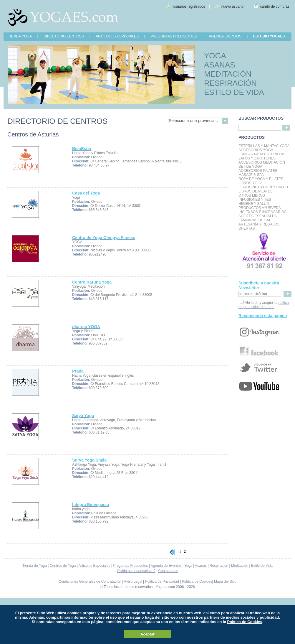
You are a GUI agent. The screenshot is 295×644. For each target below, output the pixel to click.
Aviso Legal (133, 582)
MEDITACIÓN (228, 74)
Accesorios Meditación (262, 162)
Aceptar (147, 634)
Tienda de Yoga (35, 566)
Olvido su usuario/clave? (136, 571)
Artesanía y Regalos (259, 224)
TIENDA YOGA (20, 36)
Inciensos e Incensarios (262, 212)
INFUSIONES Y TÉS (255, 200)
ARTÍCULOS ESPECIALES (117, 36)
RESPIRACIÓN (230, 83)
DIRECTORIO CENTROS (64, 36)
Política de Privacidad (162, 582)
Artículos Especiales (95, 566)
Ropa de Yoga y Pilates (261, 179)
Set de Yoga (250, 167)
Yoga (188, 566)
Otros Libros (252, 195)
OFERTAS (247, 228)
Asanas (201, 566)
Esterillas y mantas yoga (264, 146)
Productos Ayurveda (260, 208)
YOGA (215, 56)
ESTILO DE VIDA (234, 92)
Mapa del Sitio (225, 582)
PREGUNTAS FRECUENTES (174, 36)
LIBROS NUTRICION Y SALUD (263, 187)
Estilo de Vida (262, 566)
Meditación (240, 566)
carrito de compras (275, 6)
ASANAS (220, 65)
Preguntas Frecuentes (130, 566)
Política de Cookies (197, 582)
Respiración (219, 566)
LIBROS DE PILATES (256, 191)
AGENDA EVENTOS (225, 36)
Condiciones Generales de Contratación (90, 582)
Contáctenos (168, 571)
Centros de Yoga (63, 566)
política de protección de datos (264, 305)
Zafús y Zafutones (257, 158)
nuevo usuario (232, 6)
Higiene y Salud (254, 204)
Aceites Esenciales (258, 216)
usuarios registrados (189, 6)
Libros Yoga (251, 183)
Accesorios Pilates (258, 171)
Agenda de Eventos (166, 566)
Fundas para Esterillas (262, 154)
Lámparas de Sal (255, 220)
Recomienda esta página (263, 316)
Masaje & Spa (251, 175)
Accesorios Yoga (256, 150)
